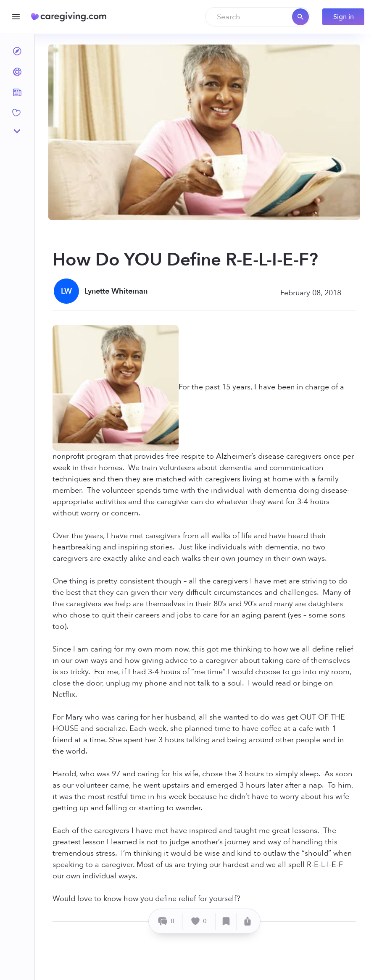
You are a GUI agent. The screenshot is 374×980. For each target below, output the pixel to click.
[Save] (227, 921)
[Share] (248, 921)
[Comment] (167, 921)
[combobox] (258, 17)
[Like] (199, 921)
